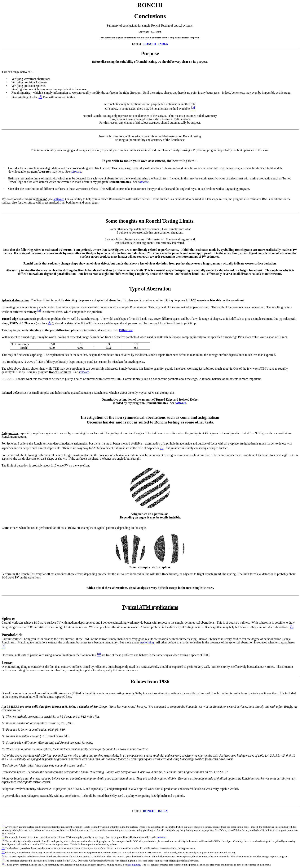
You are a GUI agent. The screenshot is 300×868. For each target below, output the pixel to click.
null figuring (134, 865)
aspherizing (147, 642)
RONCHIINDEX (156, 44)
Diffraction (126, 330)
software (76, 172)
